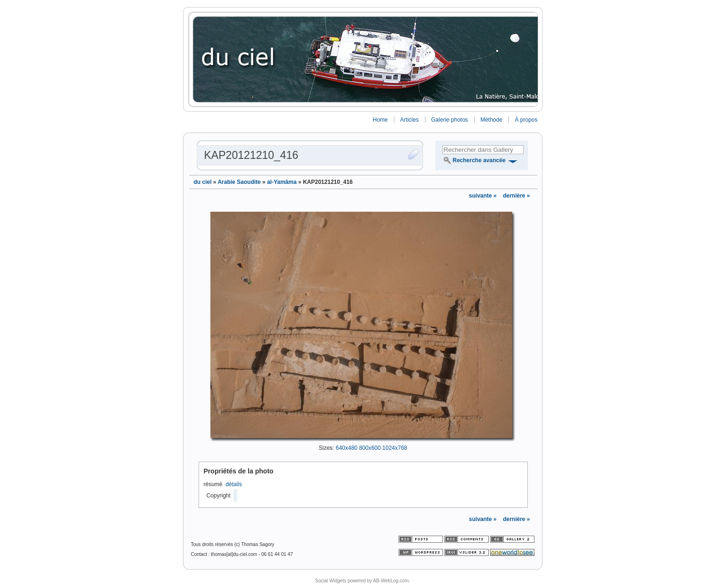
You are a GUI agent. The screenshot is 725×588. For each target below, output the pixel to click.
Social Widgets (331, 581)
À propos (526, 120)
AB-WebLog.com (391, 581)
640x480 (347, 448)
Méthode (491, 120)
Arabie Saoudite (239, 182)
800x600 (370, 448)
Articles (409, 120)
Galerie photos (450, 120)
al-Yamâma (282, 182)
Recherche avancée (479, 160)
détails (234, 484)
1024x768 (395, 448)
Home (380, 120)
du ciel (203, 182)
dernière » (516, 196)
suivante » (483, 196)
